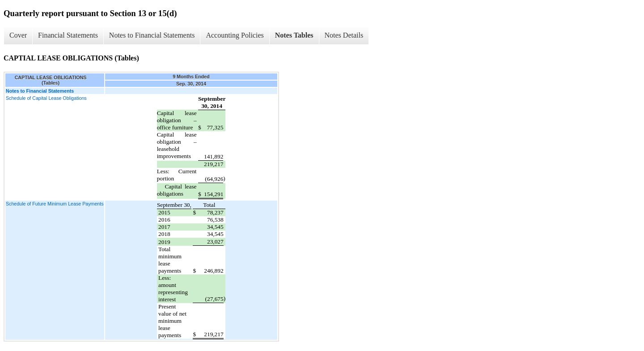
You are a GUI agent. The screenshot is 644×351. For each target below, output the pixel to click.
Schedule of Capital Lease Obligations (46, 98)
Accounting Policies (235, 35)
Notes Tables (294, 35)
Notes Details (344, 35)
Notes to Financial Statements (152, 35)
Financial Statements (68, 35)
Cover (18, 35)
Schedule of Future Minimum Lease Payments (55, 204)
